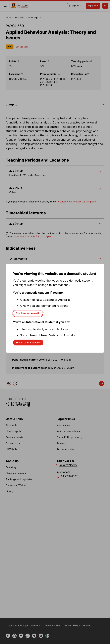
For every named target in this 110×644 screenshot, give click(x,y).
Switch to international (28, 342)
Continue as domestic (28, 313)
